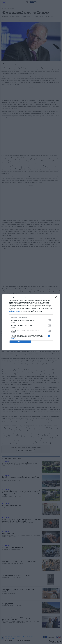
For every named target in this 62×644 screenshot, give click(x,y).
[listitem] (31, 317)
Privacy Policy (39, 347)
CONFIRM (20, 342)
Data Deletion (23, 347)
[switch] (49, 320)
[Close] (57, 297)
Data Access (31, 347)
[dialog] (31, 322)
